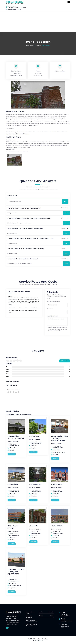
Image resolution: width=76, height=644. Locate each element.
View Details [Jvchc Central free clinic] (55, 500)
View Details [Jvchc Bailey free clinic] (55, 542)
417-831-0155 (37, 76)
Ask (65, 201)
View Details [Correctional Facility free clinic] (12, 544)
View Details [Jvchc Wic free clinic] (33, 542)
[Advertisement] (38, 22)
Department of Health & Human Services (31, 625)
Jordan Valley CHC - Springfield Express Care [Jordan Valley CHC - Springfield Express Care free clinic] (16, 572)
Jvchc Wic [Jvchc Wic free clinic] (34, 526)
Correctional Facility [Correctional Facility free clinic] (13, 527)
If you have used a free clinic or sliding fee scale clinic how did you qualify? (29, 218)
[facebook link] (7, 628)
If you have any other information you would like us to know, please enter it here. (31, 239)
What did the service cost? (53, 302)
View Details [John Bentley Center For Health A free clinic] (12, 454)
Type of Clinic (50, 309)
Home (27, 46)
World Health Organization (29, 617)
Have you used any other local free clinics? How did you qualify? (26, 249)
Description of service (52, 316)
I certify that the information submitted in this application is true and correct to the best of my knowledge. (58, 329)
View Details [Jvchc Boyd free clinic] (33, 452)
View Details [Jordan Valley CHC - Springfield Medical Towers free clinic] (55, 458)
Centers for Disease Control (30, 613)
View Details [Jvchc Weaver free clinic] (33, 500)
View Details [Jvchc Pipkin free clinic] (12, 500)
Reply (66, 213)
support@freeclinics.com (16, 9)
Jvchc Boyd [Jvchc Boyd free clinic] (34, 436)
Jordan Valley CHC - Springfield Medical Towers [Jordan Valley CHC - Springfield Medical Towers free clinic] (59, 438)
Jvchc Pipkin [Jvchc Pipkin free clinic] (13, 484)
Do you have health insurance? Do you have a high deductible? (25, 228)
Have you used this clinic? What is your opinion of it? (23, 259)
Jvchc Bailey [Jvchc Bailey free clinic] (57, 526)
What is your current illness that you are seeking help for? (24, 208)
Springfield (38, 46)
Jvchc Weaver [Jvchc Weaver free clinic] (36, 484)
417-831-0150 (38, 74)
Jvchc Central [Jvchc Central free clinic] (57, 484)
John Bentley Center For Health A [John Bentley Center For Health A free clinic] (16, 437)
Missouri (32, 46)
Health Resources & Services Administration (31, 621)
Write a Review (65, 361)
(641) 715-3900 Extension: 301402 (18, 8)
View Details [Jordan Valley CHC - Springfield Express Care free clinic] (12, 592)
